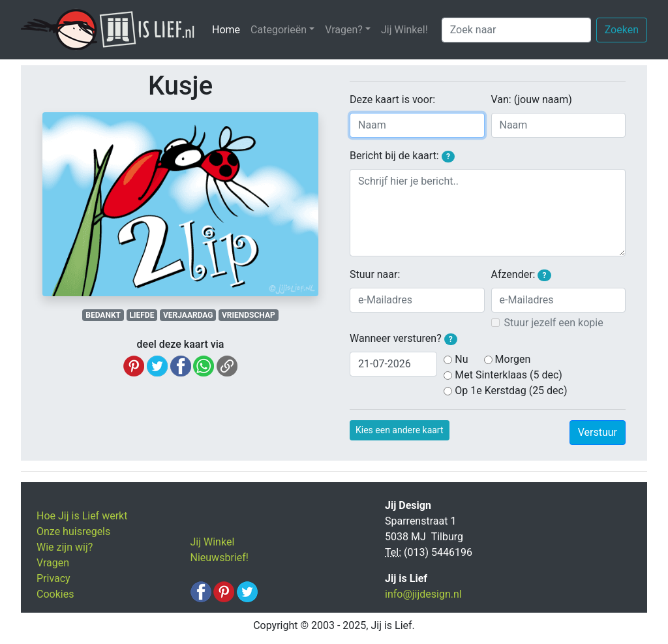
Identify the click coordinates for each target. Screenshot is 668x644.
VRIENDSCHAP (249, 315)
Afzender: (521, 275)
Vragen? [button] (344, 30)
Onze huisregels (73, 531)
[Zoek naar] (516, 30)
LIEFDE (142, 315)
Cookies (55, 594)
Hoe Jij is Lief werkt (82, 516)
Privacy (53, 578)
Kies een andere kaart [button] (400, 430)
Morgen (513, 359)
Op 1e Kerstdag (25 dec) (511, 391)
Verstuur (598, 432)
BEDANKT (103, 315)
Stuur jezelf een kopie (554, 323)
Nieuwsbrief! (220, 558)
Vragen (53, 563)
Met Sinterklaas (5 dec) (509, 375)
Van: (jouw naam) (532, 100)
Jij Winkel (213, 542)
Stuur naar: (375, 274)
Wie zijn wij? (65, 547)
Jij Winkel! (404, 30)
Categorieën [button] (279, 30)
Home (229, 29)
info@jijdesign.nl (423, 594)
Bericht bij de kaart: (402, 156)
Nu (461, 359)
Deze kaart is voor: (392, 100)
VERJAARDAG (188, 315)
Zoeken (622, 30)
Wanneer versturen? (403, 339)
